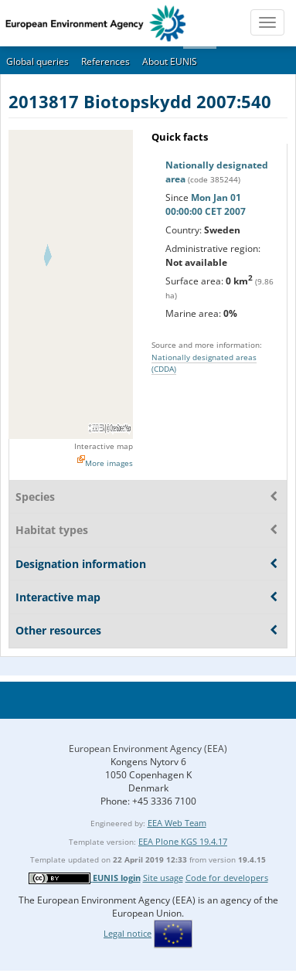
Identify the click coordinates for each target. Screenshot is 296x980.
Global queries (37, 61)
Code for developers (227, 878)
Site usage (163, 878)
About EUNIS (170, 61)
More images (109, 463)
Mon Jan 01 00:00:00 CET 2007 (206, 204)
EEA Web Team (177, 823)
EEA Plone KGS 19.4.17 (183, 841)
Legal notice (128, 933)
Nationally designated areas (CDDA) (204, 363)
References (105, 61)
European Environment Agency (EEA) (148, 749)
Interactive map (104, 446)
